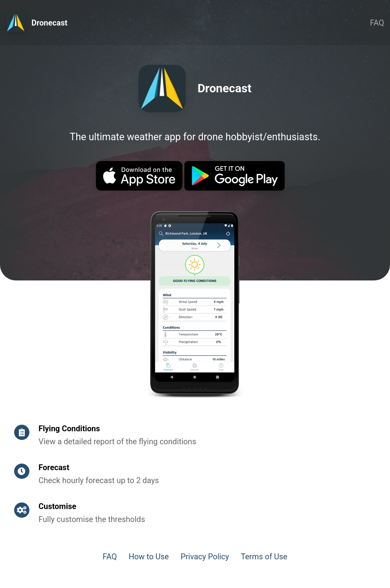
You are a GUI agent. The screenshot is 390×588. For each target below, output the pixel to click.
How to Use (149, 557)
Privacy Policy (205, 557)
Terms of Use (264, 557)
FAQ (377, 23)
